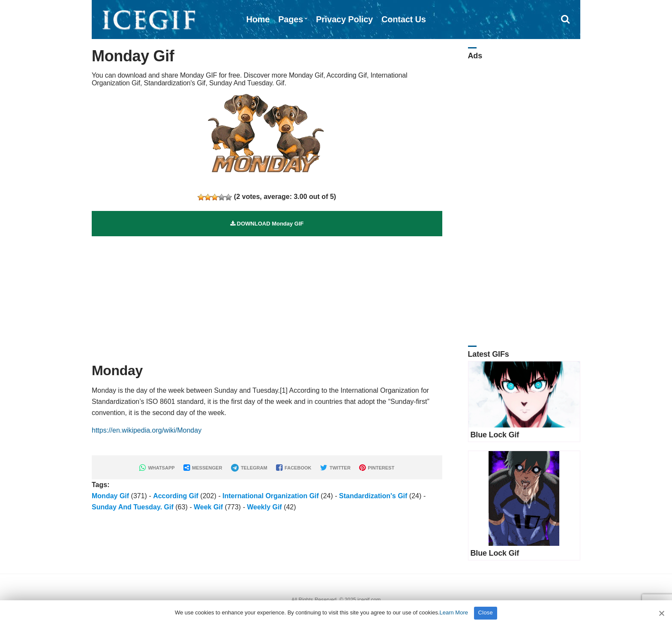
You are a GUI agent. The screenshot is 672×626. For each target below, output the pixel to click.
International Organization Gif (271, 496)
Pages (291, 19)
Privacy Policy (344, 19)
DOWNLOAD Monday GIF (267, 224)
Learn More (454, 612)
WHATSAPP (157, 468)
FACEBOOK (294, 468)
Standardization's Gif (373, 496)
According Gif (176, 496)
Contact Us (404, 19)
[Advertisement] (267, 296)
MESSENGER (203, 468)
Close (486, 612)
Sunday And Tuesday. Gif (133, 507)
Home (258, 19)
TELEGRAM (249, 468)
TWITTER (335, 468)
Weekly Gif (264, 507)
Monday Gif (110, 496)
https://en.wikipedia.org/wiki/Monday (147, 430)
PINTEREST (377, 468)
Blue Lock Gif (495, 435)
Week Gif (208, 507)
